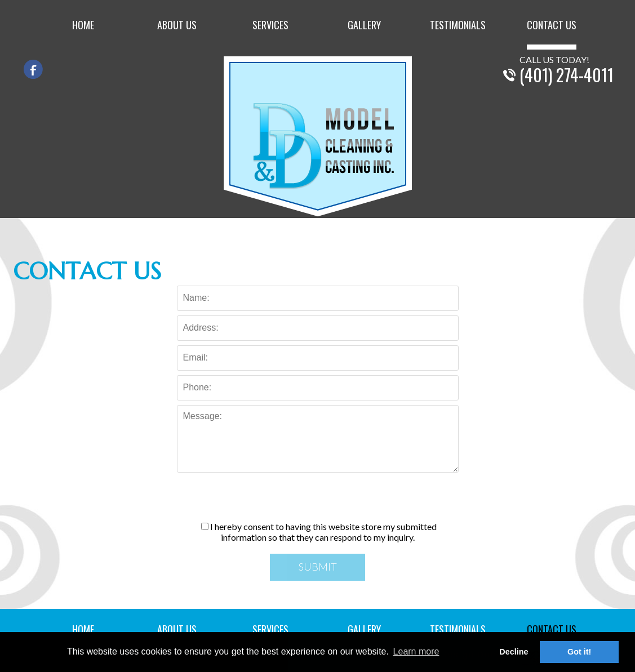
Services (270, 26)
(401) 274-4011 (567, 75)
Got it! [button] (579, 652)
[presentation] (318, 499)
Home (83, 26)
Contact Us (552, 26)
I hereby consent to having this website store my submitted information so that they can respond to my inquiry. (319, 532)
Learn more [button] (416, 651)
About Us (177, 26)
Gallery (364, 26)
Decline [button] (514, 652)
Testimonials (458, 26)
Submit (318, 567)
